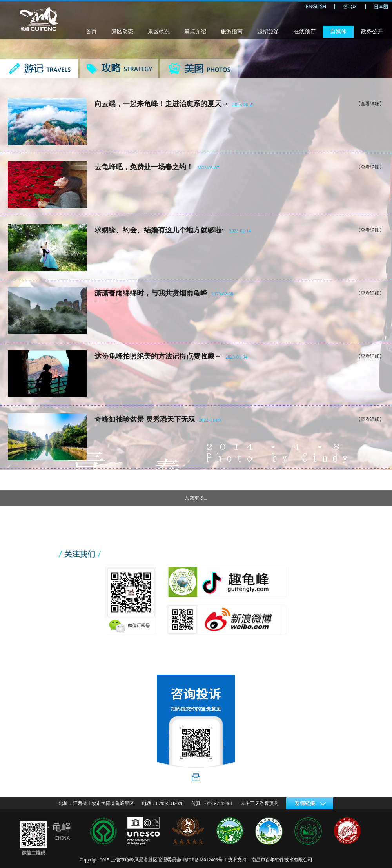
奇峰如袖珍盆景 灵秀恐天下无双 (145, 419)
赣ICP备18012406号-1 (204, 860)
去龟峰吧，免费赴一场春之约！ (144, 167)
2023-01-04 (236, 357)
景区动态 (122, 32)
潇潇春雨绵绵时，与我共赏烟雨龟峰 (151, 293)
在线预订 (305, 32)
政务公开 (372, 32)
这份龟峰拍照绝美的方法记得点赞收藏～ (158, 356)
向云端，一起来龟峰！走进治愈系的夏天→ (162, 104)
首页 (91, 32)
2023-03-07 (208, 168)
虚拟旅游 (268, 32)
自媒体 (338, 32)
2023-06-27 (243, 105)
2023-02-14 (240, 231)
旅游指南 (232, 32)
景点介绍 (195, 32)
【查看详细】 (370, 104)
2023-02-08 (222, 294)
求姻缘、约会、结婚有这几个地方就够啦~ (160, 230)
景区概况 (159, 32)
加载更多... (196, 498)
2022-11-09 (210, 420)
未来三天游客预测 (260, 803)
